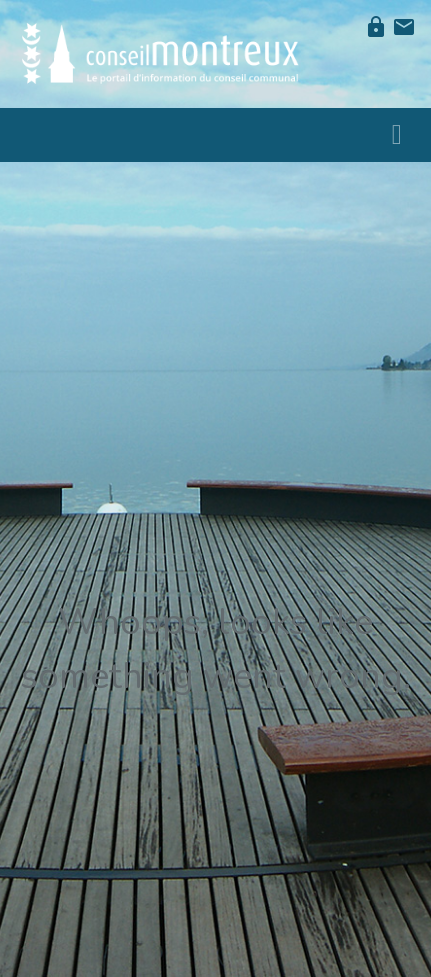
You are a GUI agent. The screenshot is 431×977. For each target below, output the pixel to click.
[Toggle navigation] (397, 135)
